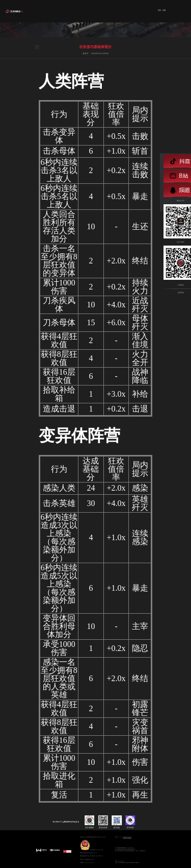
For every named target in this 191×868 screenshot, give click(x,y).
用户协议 (129, 837)
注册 (164, 11)
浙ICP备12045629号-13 (102, 837)
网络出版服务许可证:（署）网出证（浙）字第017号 (91, 856)
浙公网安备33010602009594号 (91, 845)
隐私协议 (125, 837)
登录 (159, 11)
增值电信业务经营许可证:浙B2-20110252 (89, 853)
